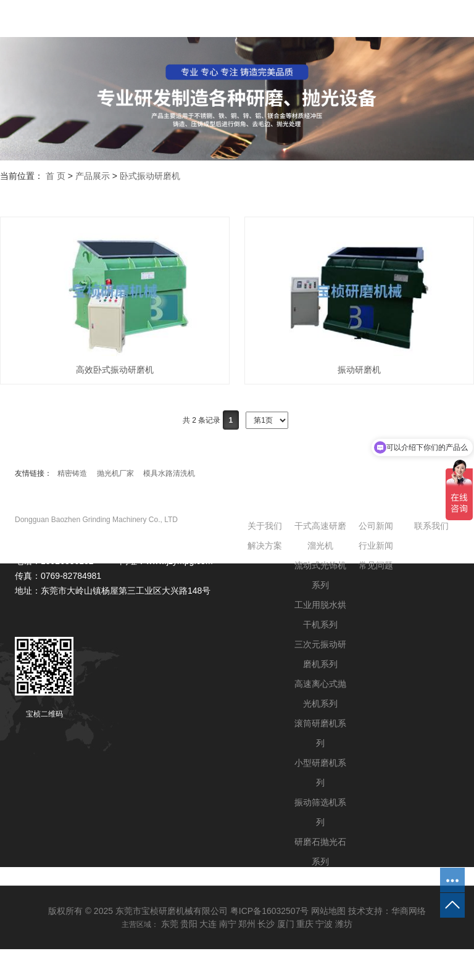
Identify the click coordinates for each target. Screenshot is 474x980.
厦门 (286, 924)
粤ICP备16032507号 (270, 911)
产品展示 (93, 176)
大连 (208, 924)
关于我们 (265, 526)
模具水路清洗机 (169, 473)
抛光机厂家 (115, 473)
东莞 (170, 924)
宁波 (324, 924)
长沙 (266, 924)
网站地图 (328, 911)
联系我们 (431, 526)
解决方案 (265, 546)
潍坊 (344, 924)
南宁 (228, 924)
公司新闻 (376, 526)
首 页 (56, 176)
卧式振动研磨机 (150, 176)
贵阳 (189, 924)
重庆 (305, 924)
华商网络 (409, 911)
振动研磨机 (359, 370)
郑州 (247, 924)
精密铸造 (72, 473)
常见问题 (376, 565)
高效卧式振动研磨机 (115, 370)
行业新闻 (376, 546)
